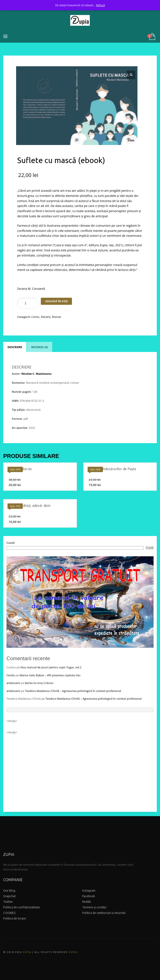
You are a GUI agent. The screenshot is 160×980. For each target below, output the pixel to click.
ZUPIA (27, 952)
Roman (57, 317)
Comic (35, 317)
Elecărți (46, 317)
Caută (11, 543)
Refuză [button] (100, 5)
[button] (131, 75)
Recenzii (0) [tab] (40, 347)
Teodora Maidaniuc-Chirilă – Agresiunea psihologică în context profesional (73, 691)
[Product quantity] (28, 303)
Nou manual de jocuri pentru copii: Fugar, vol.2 (51, 667)
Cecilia (11, 675)
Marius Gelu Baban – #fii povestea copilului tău (50, 675)
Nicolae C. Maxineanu (36, 374)
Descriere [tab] (15, 347)
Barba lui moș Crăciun (39, 683)
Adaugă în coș (56, 301)
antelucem (13, 683)
